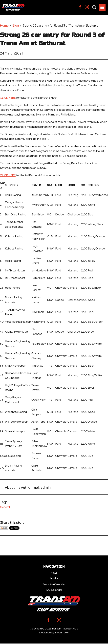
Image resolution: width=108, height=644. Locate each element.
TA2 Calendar (54, 590)
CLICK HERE (8, 98)
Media (54, 578)
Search (94, 7)
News (54, 573)
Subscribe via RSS (4, 528)
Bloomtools (62, 632)
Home (4, 25)
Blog (16, 25)
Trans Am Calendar (54, 584)
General (5, 507)
